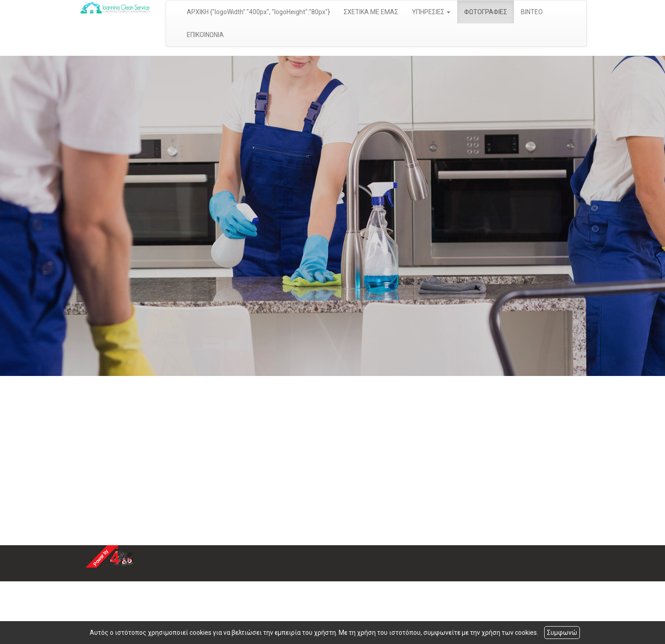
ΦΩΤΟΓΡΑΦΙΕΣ (486, 12)
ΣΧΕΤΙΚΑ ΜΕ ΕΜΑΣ (371, 12)
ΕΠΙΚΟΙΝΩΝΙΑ (205, 35)
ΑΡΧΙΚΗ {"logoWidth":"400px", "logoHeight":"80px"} (258, 12)
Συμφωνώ (562, 633)
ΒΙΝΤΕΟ (532, 12)
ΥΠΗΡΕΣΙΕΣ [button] (431, 12)
